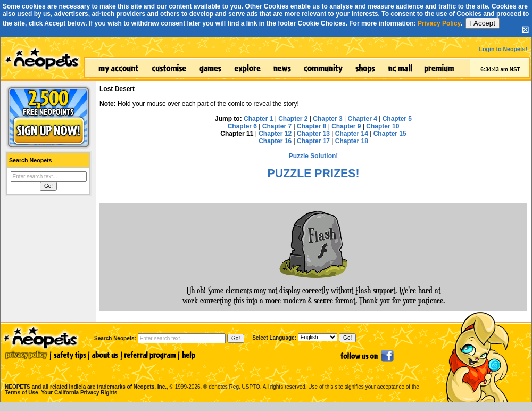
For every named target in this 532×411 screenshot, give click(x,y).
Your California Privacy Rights (79, 393)
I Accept (482, 23)
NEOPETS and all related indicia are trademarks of (85, 376)
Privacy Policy (439, 23)
